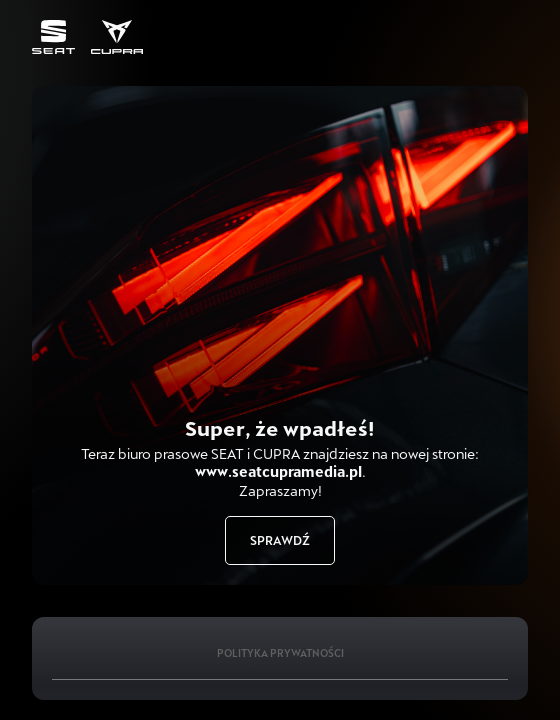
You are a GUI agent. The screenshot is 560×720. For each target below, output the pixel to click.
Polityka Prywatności (280, 653)
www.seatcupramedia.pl (278, 471)
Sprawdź (280, 540)
